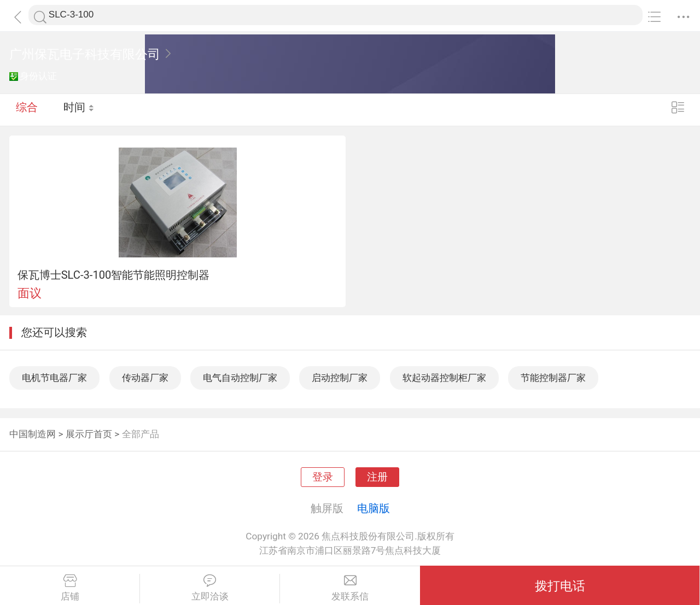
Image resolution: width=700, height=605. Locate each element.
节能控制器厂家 (553, 378)
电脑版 (374, 508)
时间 (79, 109)
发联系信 (350, 588)
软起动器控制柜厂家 (444, 378)
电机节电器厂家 (54, 378)
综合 (27, 109)
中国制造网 (33, 434)
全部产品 (141, 434)
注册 (377, 477)
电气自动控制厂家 (240, 378)
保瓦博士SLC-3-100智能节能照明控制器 (114, 275)
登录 (323, 477)
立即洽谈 (210, 588)
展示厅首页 (89, 434)
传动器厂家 (145, 378)
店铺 (70, 588)
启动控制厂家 (340, 378)
